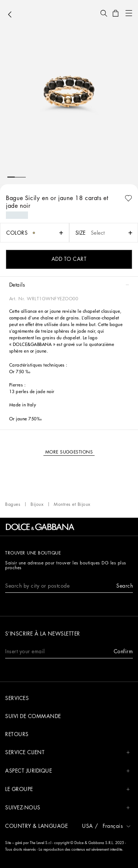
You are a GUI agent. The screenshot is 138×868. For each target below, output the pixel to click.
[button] (104, 13)
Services (17, 698)
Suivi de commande (33, 716)
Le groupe (68, 789)
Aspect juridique (68, 771)
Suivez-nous (68, 808)
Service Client (68, 752)
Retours (17, 734)
